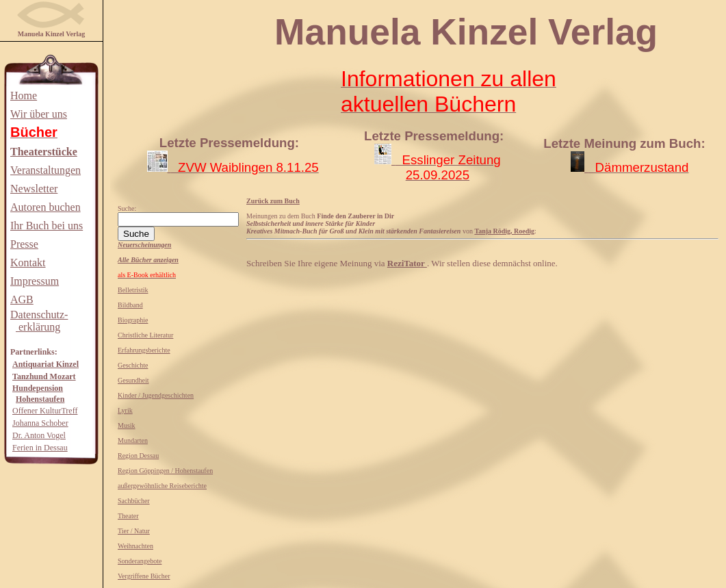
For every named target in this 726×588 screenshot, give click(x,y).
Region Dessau (138, 456)
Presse (24, 244)
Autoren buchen (46, 207)
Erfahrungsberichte (144, 350)
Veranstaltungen (46, 170)
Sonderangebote (140, 561)
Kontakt (28, 263)
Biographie (133, 320)
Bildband (130, 305)
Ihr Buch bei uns (47, 226)
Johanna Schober (40, 423)
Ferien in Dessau (40, 448)
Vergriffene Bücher (144, 576)
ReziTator (407, 263)
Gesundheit (133, 380)
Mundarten (133, 440)
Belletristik (133, 290)
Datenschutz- (39, 315)
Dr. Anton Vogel (39, 435)
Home (24, 95)
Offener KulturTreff (45, 411)
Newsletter (34, 189)
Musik (127, 425)
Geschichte (133, 365)
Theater (128, 516)
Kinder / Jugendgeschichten (156, 395)
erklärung (38, 327)
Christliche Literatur (145, 335)
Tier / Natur (134, 531)
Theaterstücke (44, 152)
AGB (22, 299)
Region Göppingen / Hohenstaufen (165, 471)
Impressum (35, 281)
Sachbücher (134, 501)
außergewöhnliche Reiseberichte (162, 486)
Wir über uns (39, 114)
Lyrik (125, 410)
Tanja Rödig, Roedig (504, 231)
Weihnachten (135, 546)
